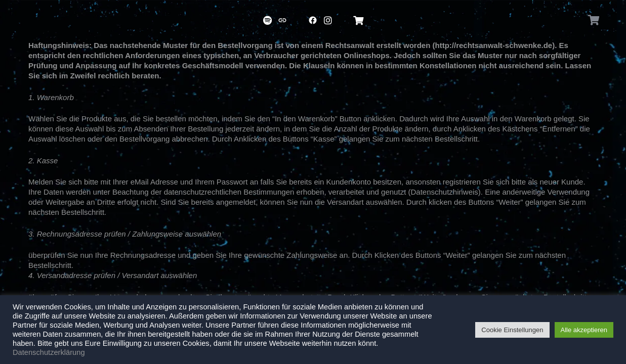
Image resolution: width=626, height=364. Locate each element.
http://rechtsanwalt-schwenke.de (494, 45)
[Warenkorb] (594, 20)
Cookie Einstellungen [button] (512, 330)
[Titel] (267, 20)
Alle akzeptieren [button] (584, 330)
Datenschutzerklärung (49, 352)
